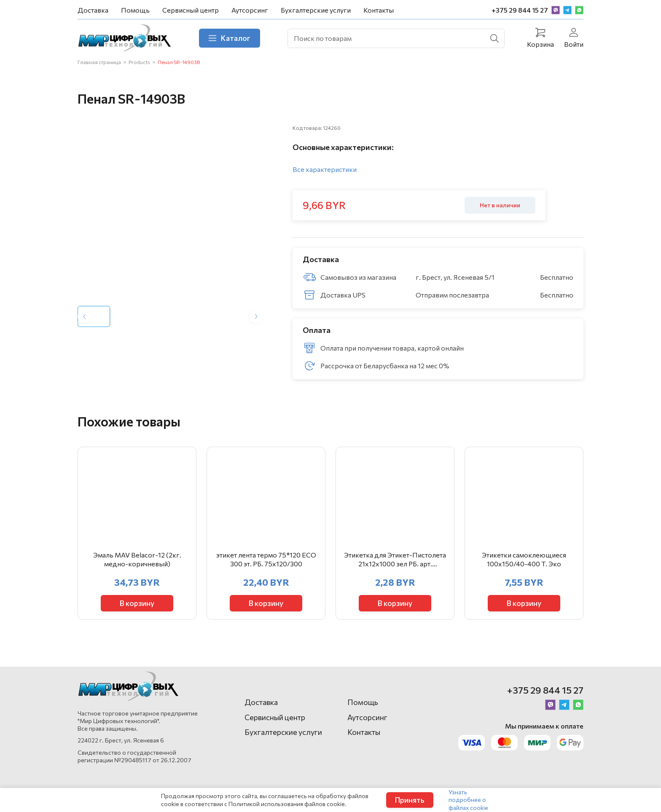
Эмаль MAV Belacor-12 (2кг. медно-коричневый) (137, 572)
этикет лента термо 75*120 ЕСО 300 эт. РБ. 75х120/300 (266, 572)
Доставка (93, 10)
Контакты (379, 10)
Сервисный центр (191, 10)
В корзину (137, 615)
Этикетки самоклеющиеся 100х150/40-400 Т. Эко (524, 572)
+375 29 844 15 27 (520, 10)
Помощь (135, 10)
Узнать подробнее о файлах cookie (468, 800)
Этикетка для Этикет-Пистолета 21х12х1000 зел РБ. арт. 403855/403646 (395, 573)
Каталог (237, 39)
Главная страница (99, 64)
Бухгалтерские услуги (316, 10)
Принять (410, 800)
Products (139, 64)
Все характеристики (325, 173)
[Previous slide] (85, 328)
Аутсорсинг (250, 10)
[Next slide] (256, 328)
